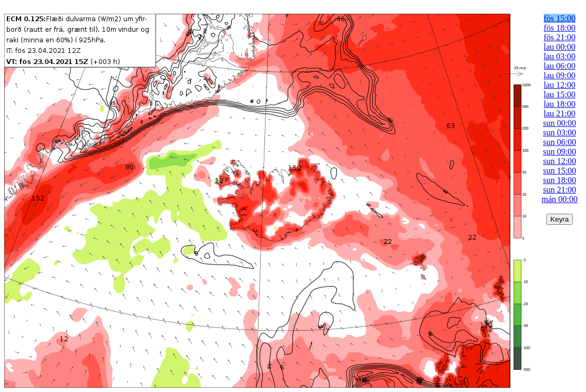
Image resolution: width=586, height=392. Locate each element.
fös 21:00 (560, 37)
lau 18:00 (560, 104)
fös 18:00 (560, 28)
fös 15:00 (560, 18)
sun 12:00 (560, 161)
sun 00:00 (560, 123)
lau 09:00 (560, 75)
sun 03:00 (560, 133)
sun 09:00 (560, 152)
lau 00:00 (560, 47)
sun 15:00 (560, 171)
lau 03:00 (560, 56)
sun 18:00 (560, 180)
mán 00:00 (560, 199)
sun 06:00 (560, 142)
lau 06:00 (560, 66)
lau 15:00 (560, 94)
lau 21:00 (560, 113)
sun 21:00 (560, 190)
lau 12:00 (560, 85)
